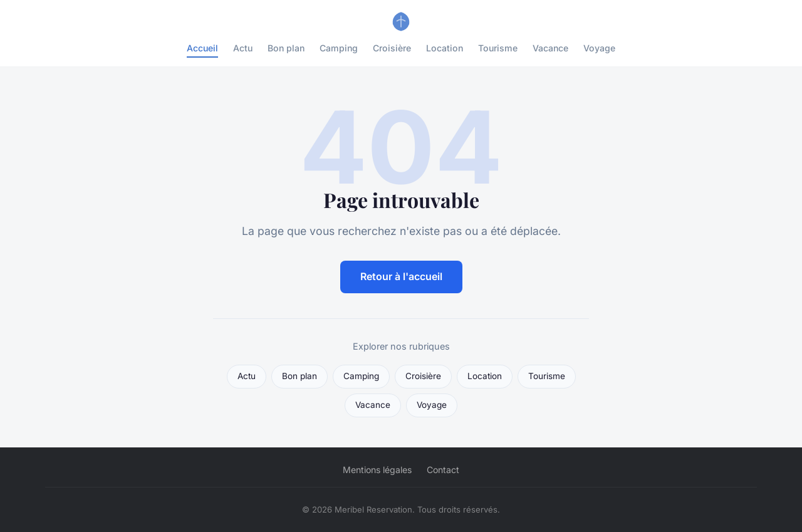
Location (445, 48)
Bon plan (286, 48)
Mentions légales (377, 470)
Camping (339, 48)
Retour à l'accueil (401, 276)
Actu (243, 48)
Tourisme (498, 48)
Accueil (202, 48)
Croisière (392, 48)
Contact (443, 470)
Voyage (599, 48)
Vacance (550, 48)
